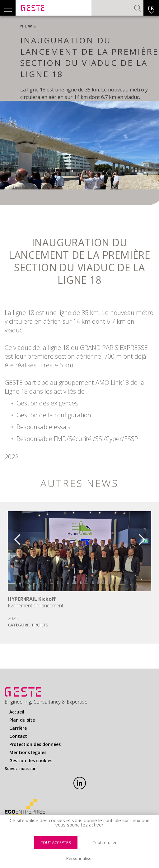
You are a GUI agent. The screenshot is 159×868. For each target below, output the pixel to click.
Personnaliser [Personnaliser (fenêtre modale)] (80, 858)
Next (146, 537)
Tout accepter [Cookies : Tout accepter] (56, 842)
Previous (13, 537)
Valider (138, 9)
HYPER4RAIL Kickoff (32, 599)
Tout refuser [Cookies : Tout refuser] (105, 842)
